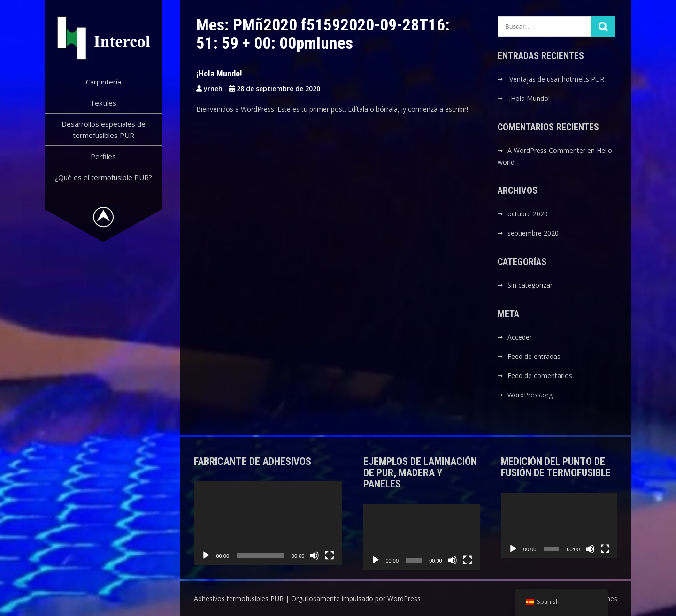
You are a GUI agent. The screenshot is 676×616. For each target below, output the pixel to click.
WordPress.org (530, 395)
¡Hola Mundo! (219, 73)
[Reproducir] (206, 555)
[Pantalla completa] (330, 555)
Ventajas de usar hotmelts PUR (557, 79)
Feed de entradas (534, 356)
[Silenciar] (315, 555)
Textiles (103, 103)
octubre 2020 (528, 214)
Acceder (520, 337)
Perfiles (103, 156)
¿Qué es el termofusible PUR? (104, 177)
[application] (268, 523)
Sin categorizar (530, 285)
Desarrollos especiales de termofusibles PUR (104, 129)
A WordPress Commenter (546, 150)
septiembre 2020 (533, 233)
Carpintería (104, 82)
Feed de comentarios (540, 376)
